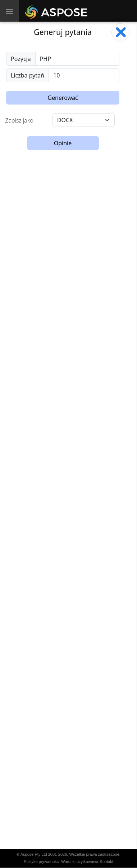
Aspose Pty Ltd (34, 854)
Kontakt (107, 862)
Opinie (63, 143)
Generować (63, 98)
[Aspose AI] (57, 11)
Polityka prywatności (42, 862)
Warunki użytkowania (80, 862)
